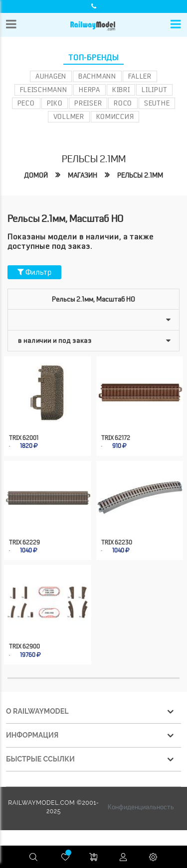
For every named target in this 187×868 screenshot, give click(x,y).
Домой (36, 175)
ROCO (123, 103)
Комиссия (115, 116)
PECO (26, 103)
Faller (140, 76)
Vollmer (69, 116)
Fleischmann (44, 90)
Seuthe (157, 103)
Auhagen (51, 76)
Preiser (88, 103)
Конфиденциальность (141, 807)
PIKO (55, 103)
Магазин (83, 175)
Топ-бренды (93, 58)
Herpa (90, 90)
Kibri (121, 90)
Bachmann (97, 76)
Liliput (154, 90)
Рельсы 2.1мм (140, 175)
